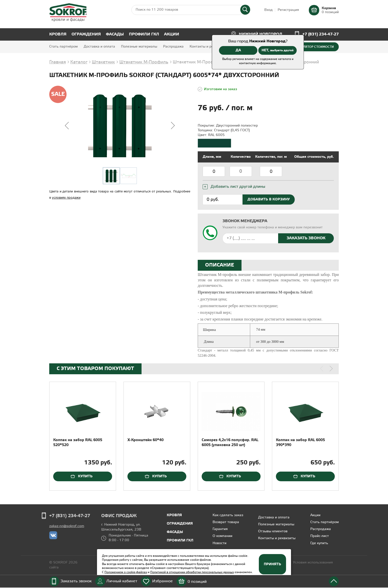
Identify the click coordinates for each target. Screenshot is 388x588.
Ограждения (86, 34)
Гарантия (220, 529)
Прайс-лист (320, 536)
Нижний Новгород (261, 34)
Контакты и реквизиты (208, 47)
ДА (238, 50)
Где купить (319, 543)
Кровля (58, 34)
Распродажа (173, 47)
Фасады (115, 34)
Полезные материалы (139, 47)
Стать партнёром (63, 47)
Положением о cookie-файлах (126, 572)
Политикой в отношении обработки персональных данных (192, 572)
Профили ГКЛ (144, 34)
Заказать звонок (76, 581)
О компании (222, 536)
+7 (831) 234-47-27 (321, 34)
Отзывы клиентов (273, 531)
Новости (219, 543)
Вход (268, 10)
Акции (172, 34)
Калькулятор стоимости (313, 47)
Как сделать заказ (228, 515)
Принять (272, 564)
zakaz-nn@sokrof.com (67, 526)
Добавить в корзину (269, 199)
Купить (85, 476)
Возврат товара (226, 522)
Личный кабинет (122, 581)
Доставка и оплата (99, 47)
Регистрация (288, 10)
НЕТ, (278, 50)
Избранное (162, 581)
